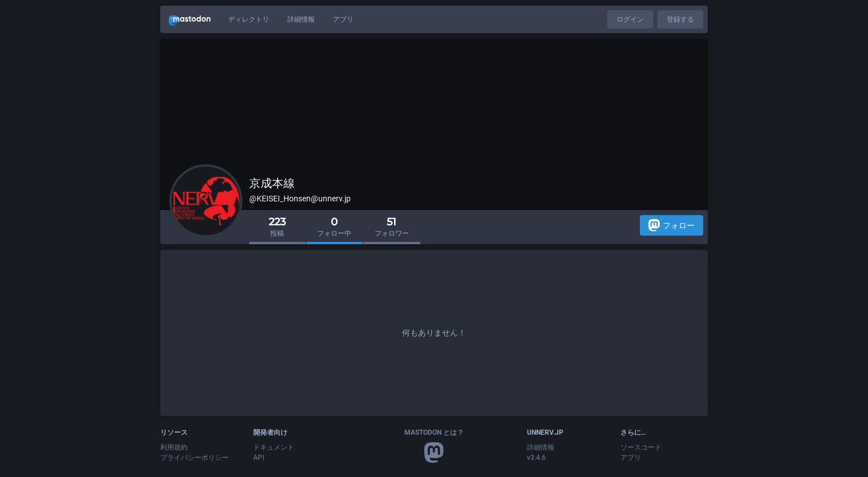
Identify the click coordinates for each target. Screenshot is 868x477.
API (259, 458)
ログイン (630, 19)
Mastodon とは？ (434, 432)
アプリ (343, 19)
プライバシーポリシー (194, 458)
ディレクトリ (249, 19)
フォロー (672, 225)
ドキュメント (274, 447)
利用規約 (174, 447)
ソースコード (641, 447)
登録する (680, 19)
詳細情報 (301, 19)
